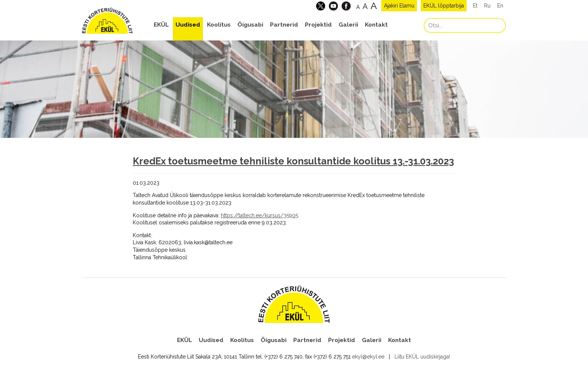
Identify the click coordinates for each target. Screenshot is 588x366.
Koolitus (219, 25)
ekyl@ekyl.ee (368, 357)
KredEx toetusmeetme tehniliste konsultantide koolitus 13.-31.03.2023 (293, 161)
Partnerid (284, 25)
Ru (487, 6)
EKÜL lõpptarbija (444, 6)
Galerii (348, 25)
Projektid (318, 25)
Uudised (188, 25)
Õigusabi (250, 25)
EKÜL (161, 25)
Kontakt (376, 25)
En (500, 6)
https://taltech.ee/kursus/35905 (259, 215)
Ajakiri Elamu (399, 6)
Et (475, 6)
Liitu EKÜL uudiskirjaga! (422, 357)
